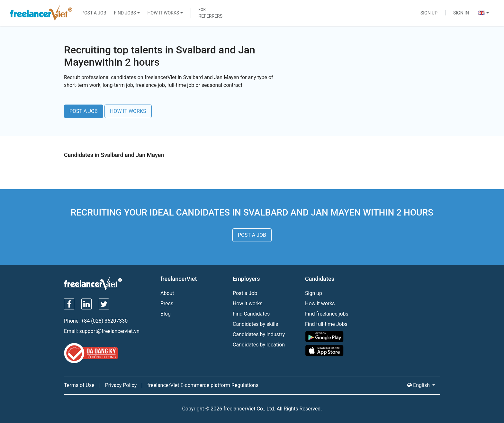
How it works (248, 303)
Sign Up (429, 13)
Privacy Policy (121, 385)
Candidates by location (259, 345)
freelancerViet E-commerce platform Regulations (203, 385)
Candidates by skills (255, 324)
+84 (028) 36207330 (104, 321)
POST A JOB (84, 111)
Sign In (461, 13)
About (167, 293)
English (419, 385)
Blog (166, 314)
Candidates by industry (259, 334)
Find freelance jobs (327, 314)
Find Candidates (251, 314)
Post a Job (94, 13)
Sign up (314, 293)
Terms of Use (79, 385)
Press (167, 303)
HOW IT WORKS (128, 111)
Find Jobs (125, 13)
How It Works (163, 13)
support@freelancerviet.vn (109, 331)
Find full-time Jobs (326, 324)
